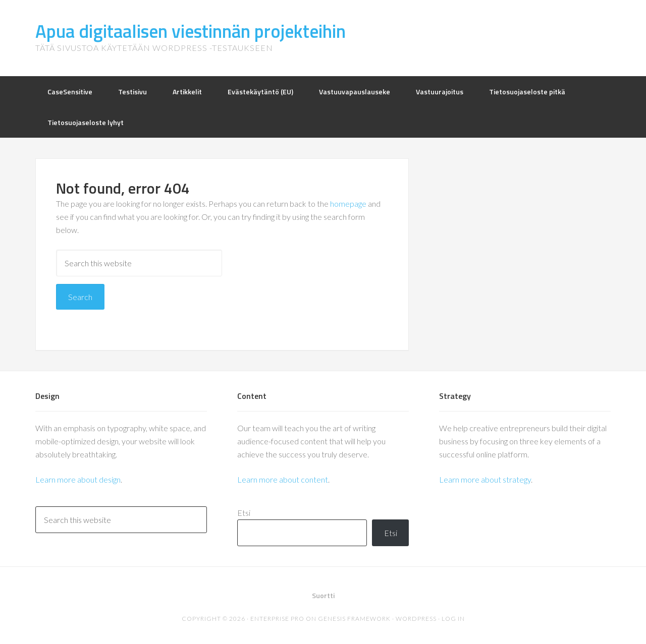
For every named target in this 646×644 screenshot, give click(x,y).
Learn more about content (283, 479)
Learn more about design (78, 479)
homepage (348, 203)
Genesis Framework (354, 619)
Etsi (244, 513)
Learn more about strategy (485, 479)
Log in (453, 619)
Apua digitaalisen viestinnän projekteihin (191, 31)
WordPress (416, 619)
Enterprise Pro (277, 619)
